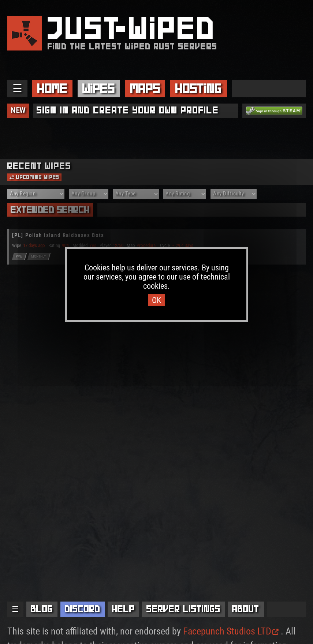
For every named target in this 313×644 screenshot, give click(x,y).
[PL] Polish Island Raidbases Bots (58, 235)
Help (123, 609)
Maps (145, 88)
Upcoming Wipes (34, 177)
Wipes (99, 88)
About (246, 609)
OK (156, 300)
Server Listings (183, 609)
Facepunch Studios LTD (231, 631)
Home (52, 88)
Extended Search (50, 210)
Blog (42, 609)
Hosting (199, 88)
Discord (83, 609)
